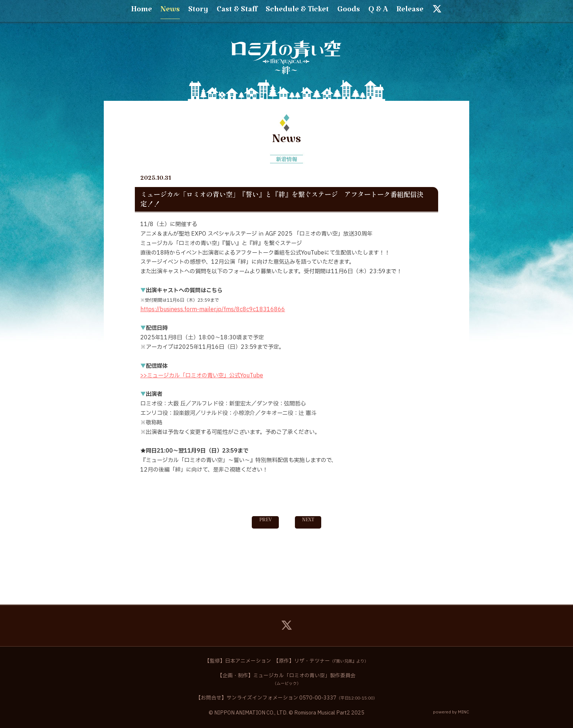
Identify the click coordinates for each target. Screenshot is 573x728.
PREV (265, 521)
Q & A (378, 11)
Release (410, 11)
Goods (349, 11)
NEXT (308, 521)
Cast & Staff (237, 11)
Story (198, 11)
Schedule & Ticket (297, 11)
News (170, 11)
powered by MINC (451, 712)
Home (142, 11)
